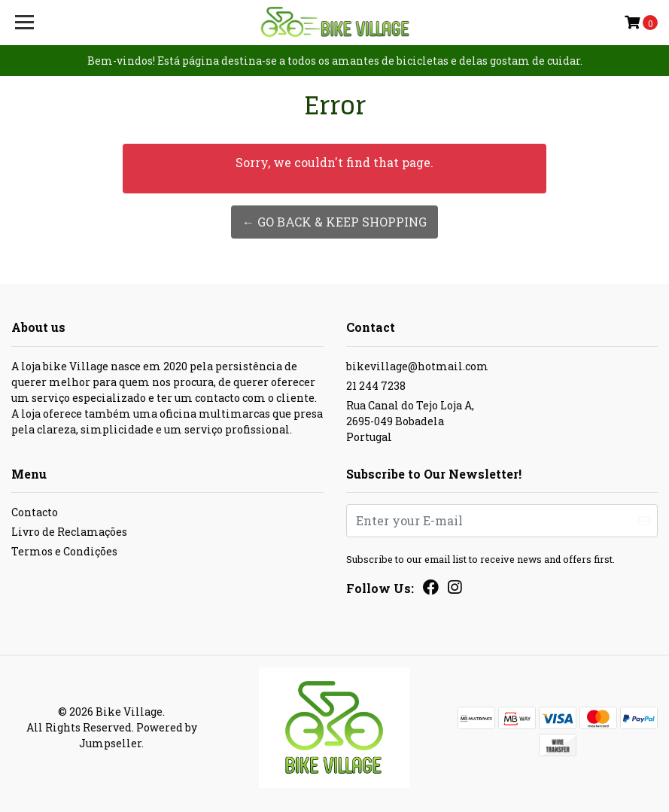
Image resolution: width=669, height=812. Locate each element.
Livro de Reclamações (69, 532)
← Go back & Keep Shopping (334, 222)
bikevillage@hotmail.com (417, 366)
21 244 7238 (376, 386)
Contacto (35, 512)
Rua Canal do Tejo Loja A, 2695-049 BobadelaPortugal (410, 421)
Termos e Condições (64, 551)
